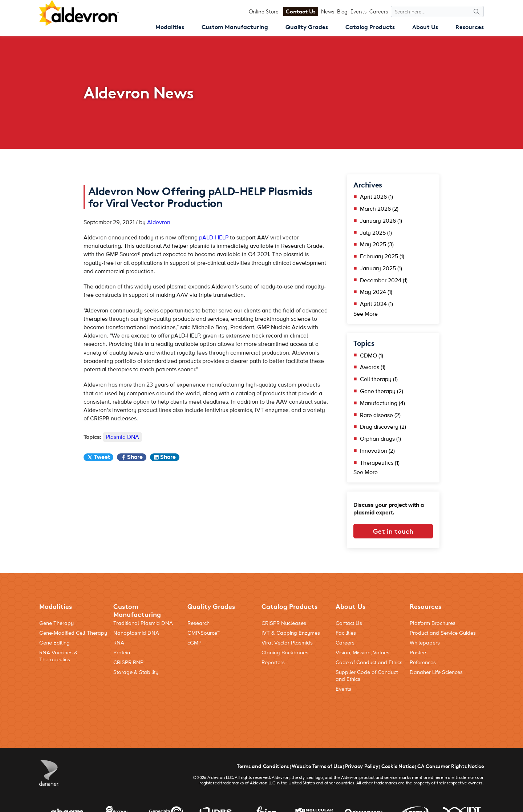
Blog (342, 11)
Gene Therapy (56, 623)
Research (198, 623)
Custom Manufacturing (235, 27)
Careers (379, 11)
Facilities (346, 633)
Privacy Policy (362, 766)
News (328, 11)
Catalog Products (370, 27)
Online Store (264, 11)
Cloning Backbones (285, 653)
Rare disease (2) (380, 415)
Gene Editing (54, 643)
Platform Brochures (433, 623)
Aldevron (159, 222)
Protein (122, 653)
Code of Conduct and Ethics (369, 662)
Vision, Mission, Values (362, 653)
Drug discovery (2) (383, 427)
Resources (470, 27)
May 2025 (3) (377, 245)
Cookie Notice (398, 766)
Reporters (273, 662)
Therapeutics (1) (380, 463)
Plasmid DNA (122, 437)
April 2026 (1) (376, 197)
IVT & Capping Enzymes (291, 633)
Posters (419, 653)
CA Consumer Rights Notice (451, 766)
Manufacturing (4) (382, 403)
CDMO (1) (372, 356)
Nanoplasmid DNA (136, 633)
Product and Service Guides (443, 633)
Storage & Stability (136, 672)
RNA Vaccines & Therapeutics (58, 656)
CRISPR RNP (128, 662)
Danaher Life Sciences (436, 672)
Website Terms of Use (317, 766)
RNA (119, 643)
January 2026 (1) (381, 221)
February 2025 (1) (382, 256)
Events (358, 11)
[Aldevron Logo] (79, 13)
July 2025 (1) (376, 233)
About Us (425, 27)
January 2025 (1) (381, 268)
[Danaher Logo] (49, 773)
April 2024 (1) (376, 304)
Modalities (170, 27)
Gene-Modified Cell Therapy (73, 633)
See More (366, 314)
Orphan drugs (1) (380, 439)
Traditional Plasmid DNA (143, 623)
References (423, 662)
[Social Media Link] (476, 710)
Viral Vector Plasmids (287, 643)
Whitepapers (425, 643)
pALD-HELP (214, 238)
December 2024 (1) (384, 280)
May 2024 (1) (376, 292)
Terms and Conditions (263, 766)
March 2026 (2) (379, 209)
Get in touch (393, 531)
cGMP (194, 643)
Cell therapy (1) (379, 379)
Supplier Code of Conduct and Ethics (367, 676)
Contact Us (301, 11)
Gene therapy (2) (382, 391)
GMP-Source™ (204, 633)
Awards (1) (373, 367)
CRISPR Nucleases (284, 623)
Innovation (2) (377, 451)
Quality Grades (307, 27)
